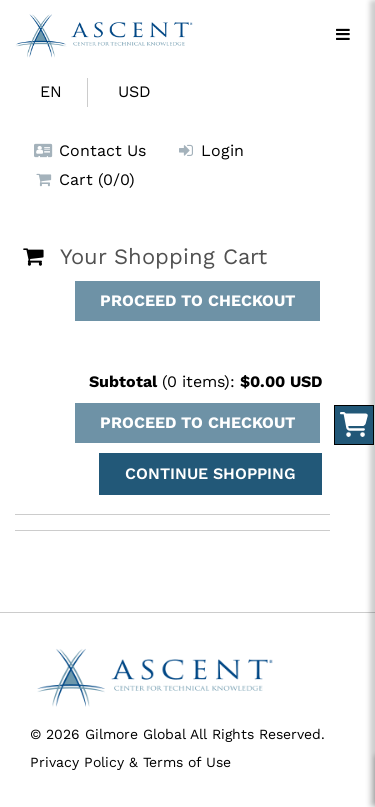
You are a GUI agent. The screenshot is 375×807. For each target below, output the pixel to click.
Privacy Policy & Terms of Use (130, 762)
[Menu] (343, 35)
